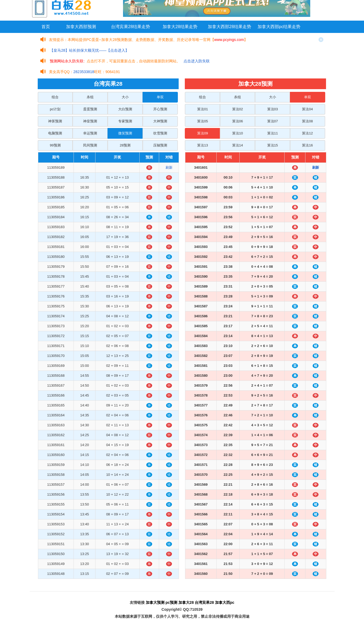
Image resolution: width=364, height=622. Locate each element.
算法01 (202, 109)
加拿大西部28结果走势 (229, 27)
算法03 (273, 109)
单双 (160, 97)
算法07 (273, 121)
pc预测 (171, 602)
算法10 (237, 133)
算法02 (237, 109)
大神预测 (160, 121)
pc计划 (55, 109)
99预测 (55, 145)
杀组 (90, 97)
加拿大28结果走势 (180, 27)
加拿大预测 (155, 602)
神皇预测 (90, 121)
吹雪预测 (160, 133)
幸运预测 (90, 133)
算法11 (273, 133)
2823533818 (84, 72)
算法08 (307, 121)
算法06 (237, 121)
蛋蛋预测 (90, 109)
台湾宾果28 (204, 602)
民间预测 (90, 145)
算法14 (237, 145)
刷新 (169, 167)
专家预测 (125, 121)
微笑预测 (125, 133)
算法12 (307, 133)
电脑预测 (55, 133)
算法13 (202, 145)
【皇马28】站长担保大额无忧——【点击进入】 (89, 50)
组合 (55, 97)
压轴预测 (160, 145)
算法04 (307, 109)
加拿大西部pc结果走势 (279, 27)
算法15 (273, 145)
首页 (46, 27)
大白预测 (125, 109)
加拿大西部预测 (81, 27)
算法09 (202, 133)
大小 (125, 97)
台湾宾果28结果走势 (131, 27)
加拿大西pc (225, 602)
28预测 (125, 145)
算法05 (202, 121)
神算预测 (55, 121)
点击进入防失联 (197, 61)
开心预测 (160, 109)
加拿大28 (186, 602)
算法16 (307, 145)
